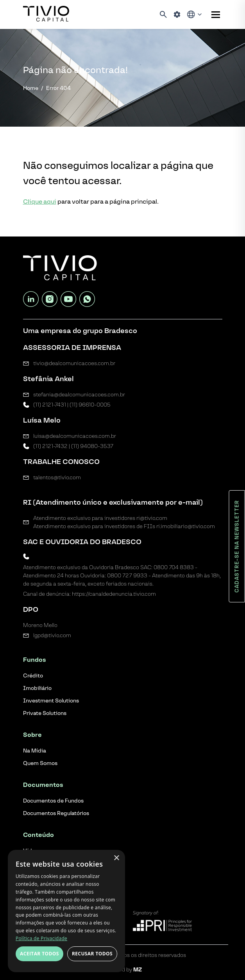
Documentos (43, 785)
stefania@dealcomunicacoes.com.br (79, 395)
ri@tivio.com (152, 518)
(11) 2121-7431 (50, 405)
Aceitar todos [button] (39, 954)
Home (31, 88)
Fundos (35, 660)
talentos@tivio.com (57, 477)
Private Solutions (45, 713)
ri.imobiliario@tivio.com (186, 526)
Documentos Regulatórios (56, 813)
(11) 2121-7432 (50, 446)
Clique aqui (40, 202)
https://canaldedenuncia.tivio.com (114, 594)
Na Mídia (35, 751)
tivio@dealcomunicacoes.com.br (74, 363)
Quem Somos (40, 763)
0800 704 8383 (174, 567)
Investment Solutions (51, 701)
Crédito (33, 676)
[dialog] (66, 911)
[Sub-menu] (216, 15)
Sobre (32, 735)
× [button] (116, 858)
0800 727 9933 (127, 576)
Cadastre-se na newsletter (237, 546)
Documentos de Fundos (53, 801)
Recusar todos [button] (92, 954)
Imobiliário (37, 688)
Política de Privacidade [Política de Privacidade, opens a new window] (41, 938)
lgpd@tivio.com (52, 635)
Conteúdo (38, 835)
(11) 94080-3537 (92, 446)
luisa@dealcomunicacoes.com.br (75, 436)
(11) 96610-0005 (90, 405)
